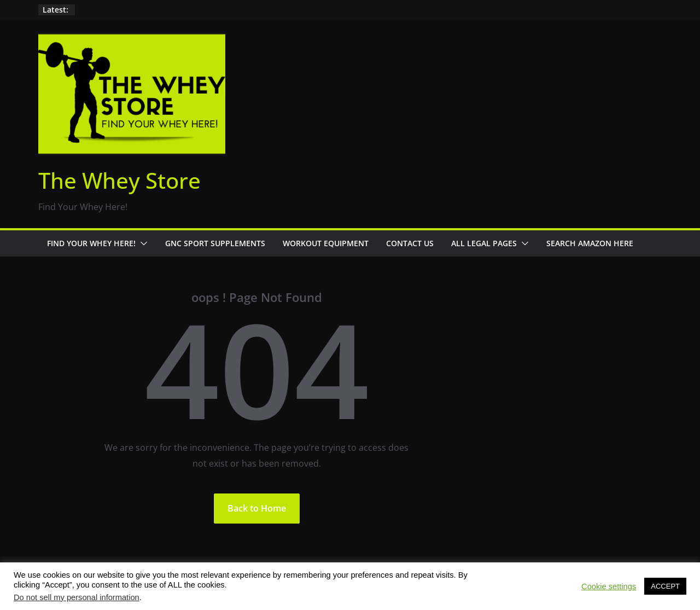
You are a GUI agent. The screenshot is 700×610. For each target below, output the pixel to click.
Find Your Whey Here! (91, 243)
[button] (142, 243)
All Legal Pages (484, 243)
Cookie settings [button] (609, 586)
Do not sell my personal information (77, 597)
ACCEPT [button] (665, 586)
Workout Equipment (326, 243)
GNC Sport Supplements (215, 243)
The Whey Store (119, 180)
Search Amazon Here (590, 243)
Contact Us (410, 243)
